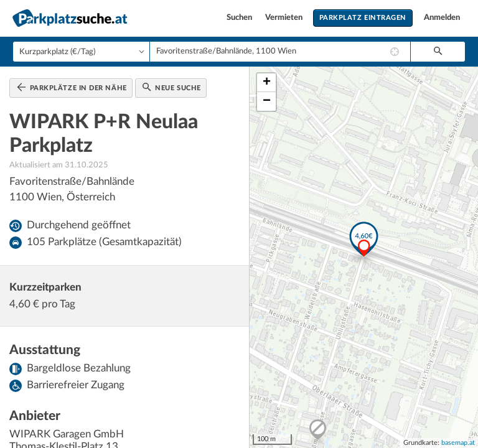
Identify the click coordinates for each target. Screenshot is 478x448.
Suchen (240, 18)
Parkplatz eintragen (363, 18)
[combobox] (280, 52)
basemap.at (458, 443)
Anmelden (442, 18)
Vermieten (285, 18)
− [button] (267, 101)
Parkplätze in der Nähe (72, 87)
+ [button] (267, 83)
